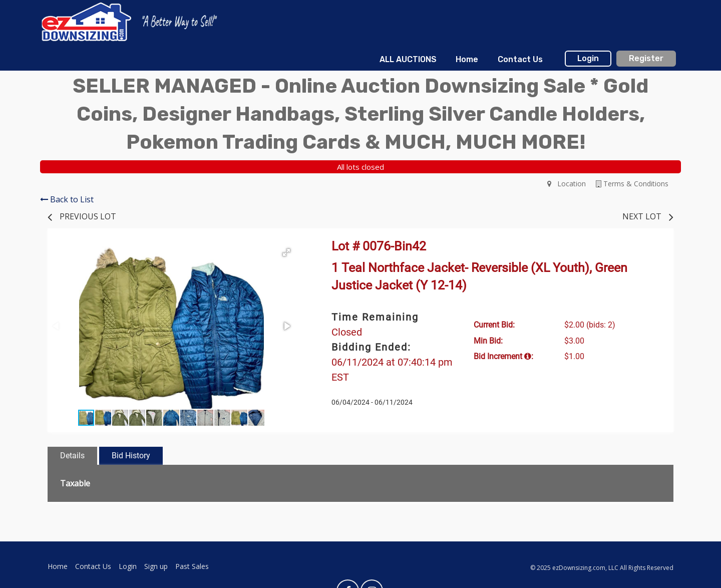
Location (567, 184)
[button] (286, 252)
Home (467, 59)
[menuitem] (408, 60)
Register (646, 58)
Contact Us (520, 59)
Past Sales (192, 566)
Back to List (67, 199)
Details (72, 456)
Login (588, 58)
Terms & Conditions (632, 184)
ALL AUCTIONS (408, 59)
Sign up (156, 566)
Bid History (131, 456)
